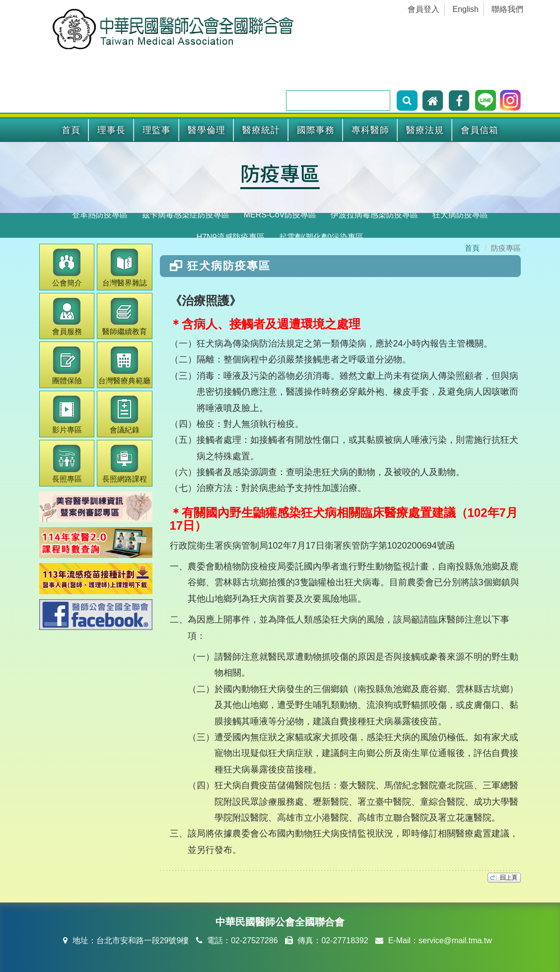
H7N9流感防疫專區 (231, 237)
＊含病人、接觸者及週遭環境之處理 (265, 324)
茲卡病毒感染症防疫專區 (186, 215)
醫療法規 (425, 130)
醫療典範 (124, 366)
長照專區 (67, 464)
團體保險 (67, 366)
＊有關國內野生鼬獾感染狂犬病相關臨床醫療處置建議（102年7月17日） (344, 519)
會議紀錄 (125, 415)
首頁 (71, 130)
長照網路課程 (125, 464)
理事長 (111, 130)
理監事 (157, 130)
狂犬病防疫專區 (460, 215)
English (466, 9)
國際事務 (316, 130)
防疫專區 (280, 173)
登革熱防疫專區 (100, 215)
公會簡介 (67, 268)
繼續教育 (125, 317)
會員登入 (423, 9)
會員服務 (67, 317)
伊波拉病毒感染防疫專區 (374, 215)
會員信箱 (480, 130)
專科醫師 (370, 130)
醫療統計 (261, 130)
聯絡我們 (507, 9)
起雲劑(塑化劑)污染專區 (321, 237)
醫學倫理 (207, 130)
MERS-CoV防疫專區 (280, 215)
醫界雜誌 (125, 268)
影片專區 (67, 415)
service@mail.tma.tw (455, 940)
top (504, 878)
